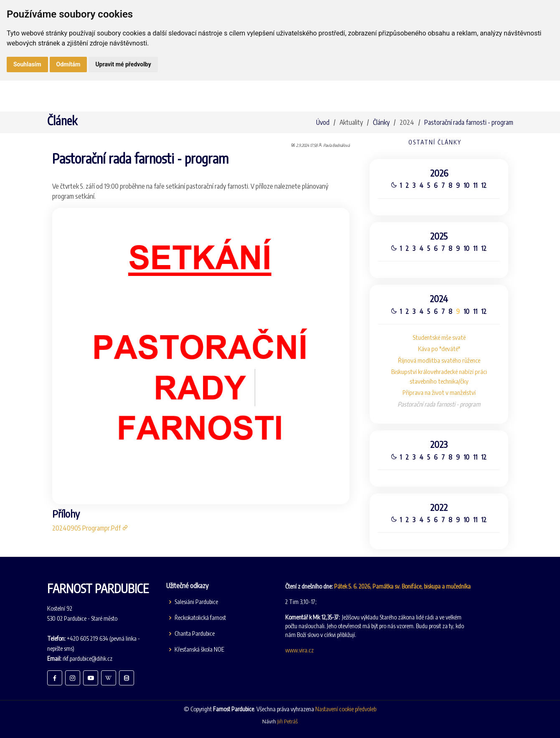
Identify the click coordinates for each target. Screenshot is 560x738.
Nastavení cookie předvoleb (346, 709)
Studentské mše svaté (439, 337)
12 (484, 183)
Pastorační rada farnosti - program (469, 122)
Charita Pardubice (195, 634)
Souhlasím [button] (27, 64)
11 (475, 183)
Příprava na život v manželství (439, 393)
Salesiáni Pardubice (196, 602)
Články (381, 122)
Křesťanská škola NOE (199, 650)
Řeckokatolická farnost (200, 618)
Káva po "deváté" (439, 349)
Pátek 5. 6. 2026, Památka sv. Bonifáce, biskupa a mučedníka (402, 586)
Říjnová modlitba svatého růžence (438, 360)
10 (466, 183)
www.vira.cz (299, 650)
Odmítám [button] (68, 64)
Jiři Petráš (288, 721)
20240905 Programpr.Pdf (90, 531)
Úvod (323, 122)
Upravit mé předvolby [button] (123, 64)
